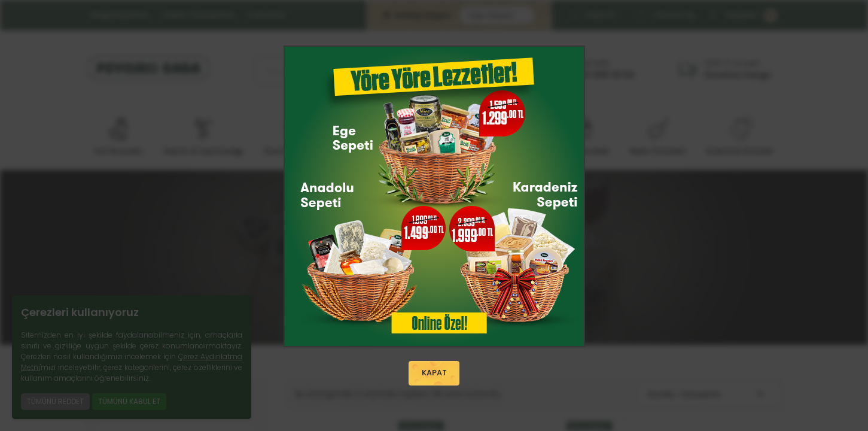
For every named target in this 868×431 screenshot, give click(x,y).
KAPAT (434, 374)
